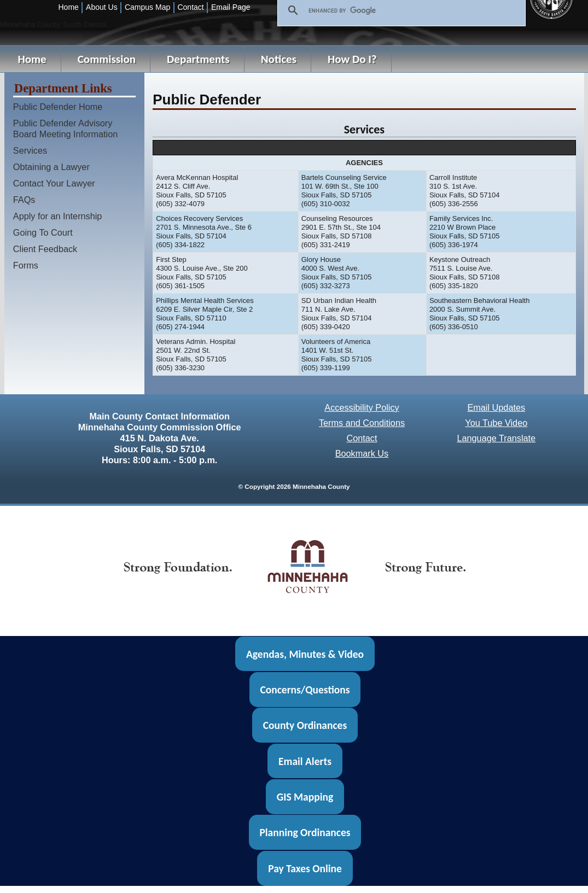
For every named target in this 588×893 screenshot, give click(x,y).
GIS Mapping (305, 797)
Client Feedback (45, 249)
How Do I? (352, 59)
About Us (102, 7)
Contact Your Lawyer (54, 183)
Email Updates (496, 407)
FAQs (24, 200)
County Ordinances (305, 725)
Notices (279, 59)
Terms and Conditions (362, 423)
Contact (190, 7)
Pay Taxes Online (305, 868)
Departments (198, 59)
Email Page (231, 7)
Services (30, 150)
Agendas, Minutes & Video (305, 653)
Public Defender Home (58, 107)
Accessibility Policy (362, 407)
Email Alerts (305, 761)
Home (69, 7)
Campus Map (147, 7)
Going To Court (43, 232)
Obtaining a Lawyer (51, 167)
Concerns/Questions (305, 690)
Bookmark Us (362, 453)
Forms (26, 265)
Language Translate (496, 438)
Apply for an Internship (58, 216)
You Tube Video (496, 423)
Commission (107, 59)
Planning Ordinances (305, 832)
